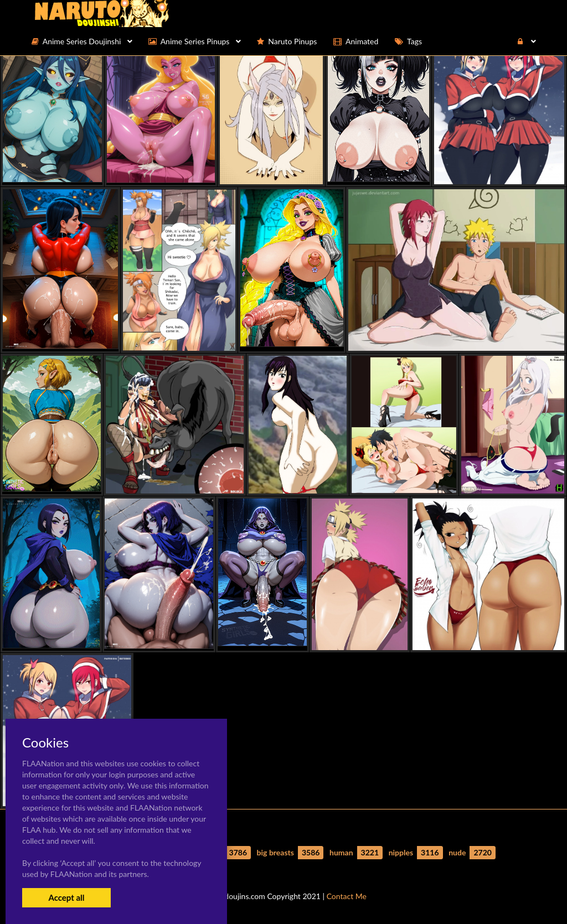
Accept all (66, 897)
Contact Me (347, 896)
